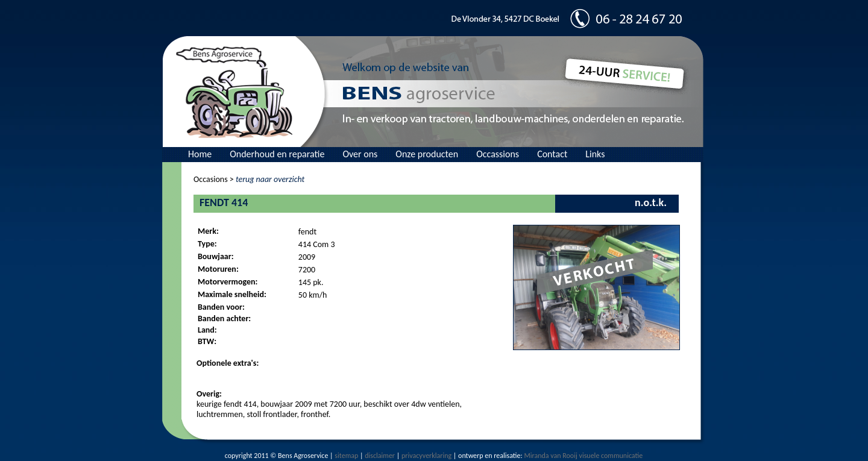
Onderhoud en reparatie (277, 154)
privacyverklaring (426, 456)
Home (200, 154)
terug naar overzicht (270, 179)
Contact (552, 154)
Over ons (360, 154)
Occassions (498, 154)
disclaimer (380, 456)
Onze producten (427, 154)
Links (595, 154)
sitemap (346, 456)
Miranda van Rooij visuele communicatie (583, 456)
